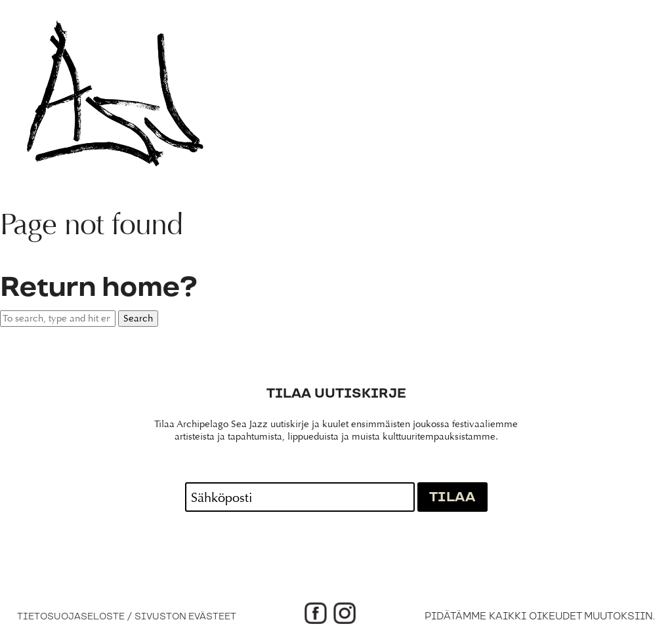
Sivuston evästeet (185, 617)
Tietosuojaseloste (71, 617)
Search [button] (138, 319)
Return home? (98, 288)
